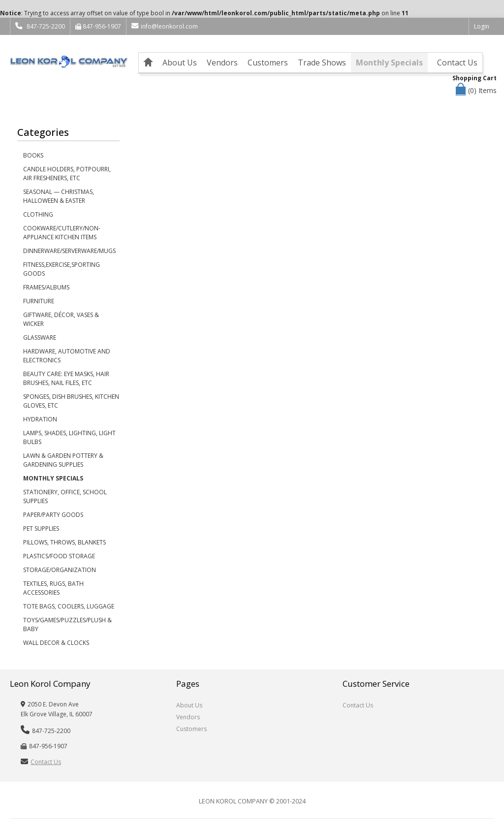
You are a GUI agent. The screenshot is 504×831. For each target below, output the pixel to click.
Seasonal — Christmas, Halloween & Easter (59, 196)
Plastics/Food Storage (59, 556)
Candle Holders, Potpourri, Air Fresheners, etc (67, 174)
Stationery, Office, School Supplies (65, 496)
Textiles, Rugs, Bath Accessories (53, 588)
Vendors (222, 63)
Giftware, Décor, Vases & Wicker (61, 319)
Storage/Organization (60, 570)
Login (482, 26)
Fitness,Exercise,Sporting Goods (62, 269)
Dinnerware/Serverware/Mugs (69, 251)
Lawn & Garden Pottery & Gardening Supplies (63, 460)
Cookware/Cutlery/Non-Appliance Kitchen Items (62, 233)
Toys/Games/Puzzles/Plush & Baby (67, 624)
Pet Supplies (41, 528)
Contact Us (457, 63)
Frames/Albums (46, 287)
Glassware (40, 337)
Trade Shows (322, 63)
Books (33, 155)
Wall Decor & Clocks (56, 643)
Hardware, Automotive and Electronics (67, 356)
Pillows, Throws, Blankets (64, 542)
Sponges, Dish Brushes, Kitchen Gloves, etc (71, 401)
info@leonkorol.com (165, 26)
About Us (180, 63)
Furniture (39, 301)
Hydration (40, 419)
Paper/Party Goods (53, 515)
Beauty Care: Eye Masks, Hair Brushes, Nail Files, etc (66, 378)
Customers (268, 63)
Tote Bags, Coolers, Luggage (69, 606)
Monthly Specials (389, 63)
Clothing (38, 214)
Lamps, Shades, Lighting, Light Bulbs (69, 437)
